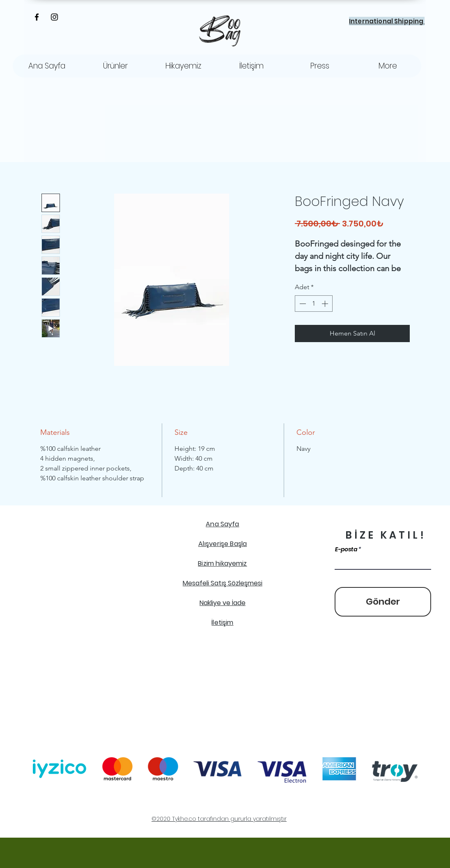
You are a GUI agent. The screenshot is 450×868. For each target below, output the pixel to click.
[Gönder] (383, 602)
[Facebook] (37, 17)
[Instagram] (54, 17)
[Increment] (326, 304)
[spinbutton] (314, 304)
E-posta (346, 549)
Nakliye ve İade (223, 603)
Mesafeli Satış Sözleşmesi (223, 583)
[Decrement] (302, 304)
